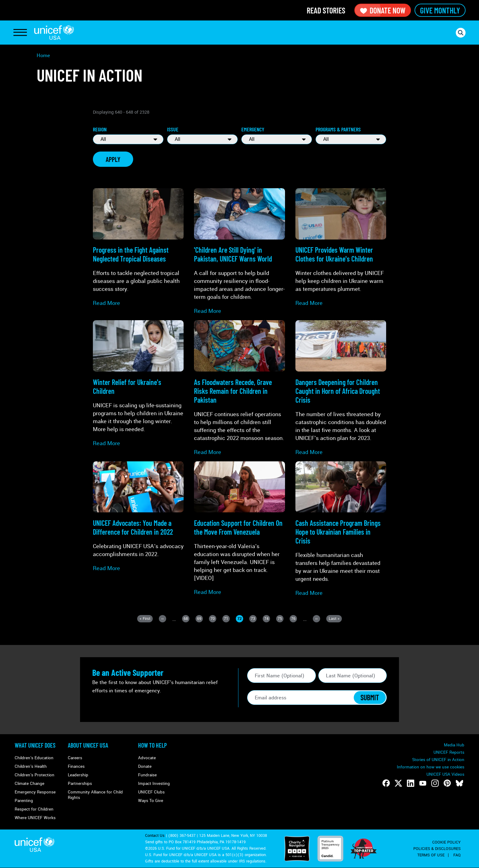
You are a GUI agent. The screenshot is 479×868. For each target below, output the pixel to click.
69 (200, 619)
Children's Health (31, 766)
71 (227, 619)
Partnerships (80, 784)
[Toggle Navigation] (20, 33)
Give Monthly (440, 10)
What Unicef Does (35, 745)
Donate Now (383, 10)
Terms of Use (431, 855)
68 (186, 619)
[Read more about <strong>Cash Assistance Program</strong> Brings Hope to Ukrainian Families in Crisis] (341, 529)
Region (100, 129)
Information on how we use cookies (431, 767)
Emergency (253, 129)
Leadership (78, 775)
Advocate (147, 758)
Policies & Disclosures (437, 849)
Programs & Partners (338, 129)
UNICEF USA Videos (445, 774)
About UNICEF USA (88, 745)
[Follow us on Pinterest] (447, 783)
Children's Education (34, 758)
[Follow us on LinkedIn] (411, 783)
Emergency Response (35, 792)
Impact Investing (154, 784)
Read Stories (326, 10)
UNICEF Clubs (151, 792)
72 (240, 619)
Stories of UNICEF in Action (438, 760)
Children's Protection (35, 775)
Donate (145, 766)
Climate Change (29, 784)
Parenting (24, 801)
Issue (173, 129)
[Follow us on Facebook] (386, 783)
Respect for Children (34, 809)
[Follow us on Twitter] (398, 783)
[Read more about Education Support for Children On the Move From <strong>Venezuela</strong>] (239, 529)
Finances (76, 766)
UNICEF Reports (449, 752)
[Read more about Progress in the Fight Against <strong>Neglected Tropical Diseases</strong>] (138, 248)
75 (281, 619)
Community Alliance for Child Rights (95, 795)
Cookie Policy (446, 842)
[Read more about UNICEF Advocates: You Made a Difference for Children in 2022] (138, 517)
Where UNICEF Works (35, 818)
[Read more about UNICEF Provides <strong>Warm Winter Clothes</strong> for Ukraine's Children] (341, 248)
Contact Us (155, 836)
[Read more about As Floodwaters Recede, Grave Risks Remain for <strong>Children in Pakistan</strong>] (239, 388)
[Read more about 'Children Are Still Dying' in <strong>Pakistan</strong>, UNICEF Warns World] (239, 252)
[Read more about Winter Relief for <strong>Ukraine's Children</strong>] (138, 384)
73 (254, 619)
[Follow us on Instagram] (435, 783)
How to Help (152, 745)
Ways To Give (151, 801)
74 (267, 619)
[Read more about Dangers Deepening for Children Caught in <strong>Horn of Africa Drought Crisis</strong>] (341, 388)
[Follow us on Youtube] (423, 783)
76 (294, 619)
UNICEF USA (54, 33)
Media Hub (454, 745)
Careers (75, 758)
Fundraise (147, 775)
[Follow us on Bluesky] (459, 783)
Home (43, 55)
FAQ (457, 855)
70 (213, 619)
